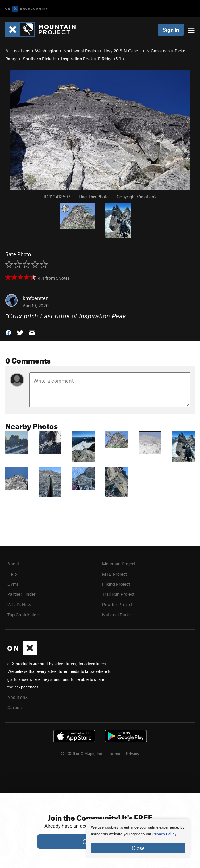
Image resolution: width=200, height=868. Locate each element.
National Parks (117, 615)
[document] (138, 839)
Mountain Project (119, 564)
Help (12, 574)
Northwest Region (81, 51)
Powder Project (117, 604)
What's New (19, 604)
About (13, 564)
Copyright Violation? (136, 197)
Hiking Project (116, 584)
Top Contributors (24, 615)
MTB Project (114, 574)
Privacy (133, 753)
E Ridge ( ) (111, 59)
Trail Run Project (118, 594)
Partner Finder (22, 594)
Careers (15, 707)
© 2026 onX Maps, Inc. (82, 753)
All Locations (18, 51)
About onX (18, 697)
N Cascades (158, 51)
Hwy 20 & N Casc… (122, 51)
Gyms (13, 584)
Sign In (171, 30)
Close (138, 848)
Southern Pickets (39, 59)
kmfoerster (35, 298)
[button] (8, 332)
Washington (47, 51)
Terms (115, 753)
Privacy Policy (164, 834)
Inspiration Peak (77, 59)
